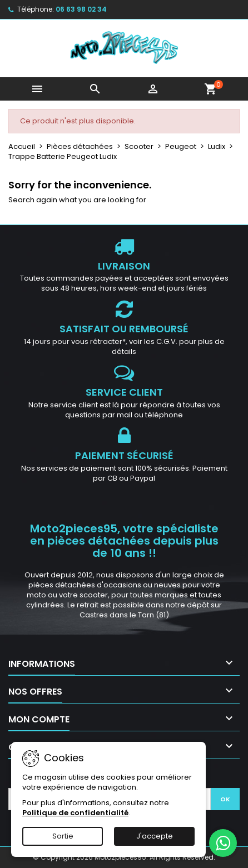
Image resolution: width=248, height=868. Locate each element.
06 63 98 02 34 (81, 9)
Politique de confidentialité (75, 813)
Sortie (63, 836)
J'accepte (155, 836)
